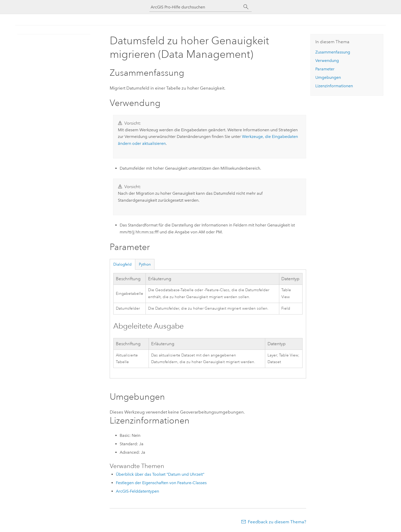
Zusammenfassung (333, 52)
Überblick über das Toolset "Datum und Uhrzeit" (160, 474)
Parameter (325, 69)
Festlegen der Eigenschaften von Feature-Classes (161, 483)
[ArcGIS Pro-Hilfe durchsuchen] (195, 7)
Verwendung (327, 61)
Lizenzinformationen (334, 86)
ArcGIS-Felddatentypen (137, 491)
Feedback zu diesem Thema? (277, 522)
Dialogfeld (122, 264)
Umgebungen (328, 77)
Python (145, 264)
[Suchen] (246, 7)
